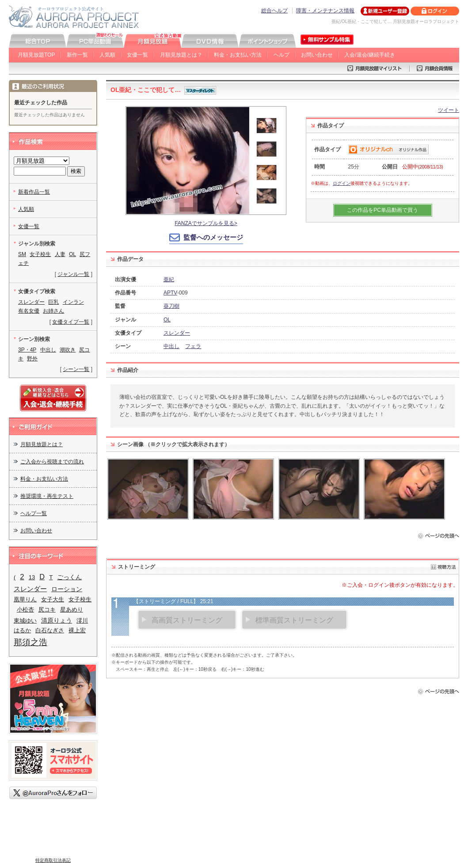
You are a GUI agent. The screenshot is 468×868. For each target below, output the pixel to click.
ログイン (342, 183)
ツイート (449, 110)
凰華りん (25, 599)
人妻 (60, 254)
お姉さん (53, 311)
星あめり (72, 610)
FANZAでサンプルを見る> (206, 223)
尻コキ (47, 610)
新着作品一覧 (34, 192)
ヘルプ (282, 55)
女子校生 (40, 254)
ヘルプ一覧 (34, 513)
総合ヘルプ (274, 11)
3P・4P (27, 350)
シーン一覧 (76, 369)
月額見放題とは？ (181, 55)
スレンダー (177, 333)
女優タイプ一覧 (71, 322)
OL (167, 320)
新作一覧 (77, 55)
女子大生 (53, 599)
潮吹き (68, 350)
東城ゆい (25, 621)
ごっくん (69, 577)
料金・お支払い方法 (238, 55)
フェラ (193, 346)
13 (32, 577)
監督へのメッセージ (213, 237)
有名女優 (29, 311)
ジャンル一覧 (73, 274)
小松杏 (25, 610)
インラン (73, 302)
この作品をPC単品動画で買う (382, 210)
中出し (171, 346)
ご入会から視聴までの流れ (52, 462)
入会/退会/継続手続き (370, 55)
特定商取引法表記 (53, 860)
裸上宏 (77, 630)
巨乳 (53, 302)
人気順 (107, 55)
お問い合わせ (317, 55)
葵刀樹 (171, 306)
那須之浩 (30, 642)
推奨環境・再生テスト (47, 496)
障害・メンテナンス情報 (325, 11)
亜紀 (169, 279)
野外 (32, 359)
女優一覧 (137, 55)
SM (22, 254)
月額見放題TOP (36, 55)
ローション (67, 589)
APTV (170, 293)
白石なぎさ (50, 630)
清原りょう (57, 620)
